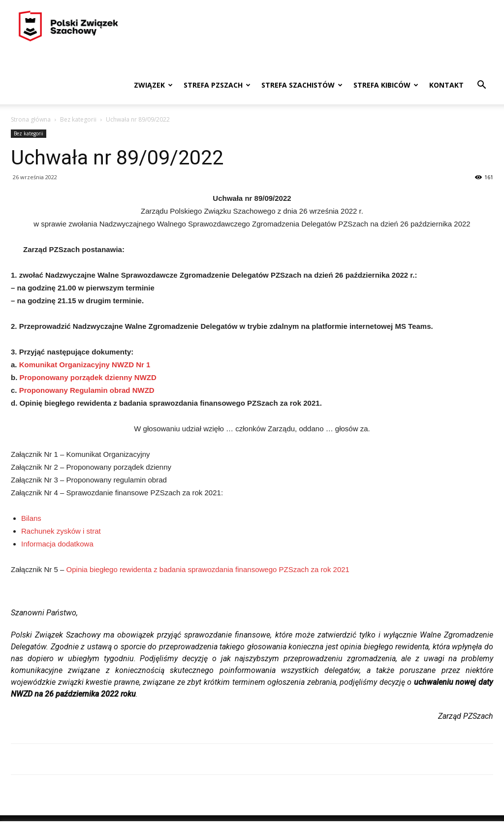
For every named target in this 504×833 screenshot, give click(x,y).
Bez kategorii (78, 119)
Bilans (31, 518)
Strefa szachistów (302, 85)
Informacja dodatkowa (57, 544)
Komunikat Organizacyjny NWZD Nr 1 (85, 365)
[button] (481, 86)
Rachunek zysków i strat (61, 531)
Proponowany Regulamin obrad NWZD (87, 390)
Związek (153, 85)
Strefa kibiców (386, 85)
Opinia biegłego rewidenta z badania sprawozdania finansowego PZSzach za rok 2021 (208, 569)
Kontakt (446, 85)
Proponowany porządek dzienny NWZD (88, 377)
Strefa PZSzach (217, 85)
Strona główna (31, 119)
